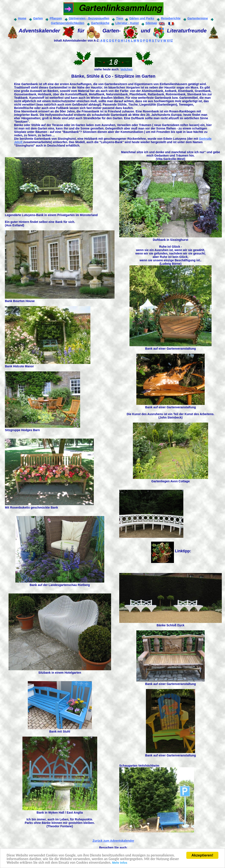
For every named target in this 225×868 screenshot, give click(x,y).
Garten (35, 18)
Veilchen (126, 69)
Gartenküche (98, 23)
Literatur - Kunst (125, 23)
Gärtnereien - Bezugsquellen (89, 18)
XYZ (170, 41)
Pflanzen (53, 18)
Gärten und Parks (139, 18)
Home (20, 18)
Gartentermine (195, 18)
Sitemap (149, 23)
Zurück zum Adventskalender (113, 841)
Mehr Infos (120, 863)
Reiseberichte (171, 18)
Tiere (120, 18)
